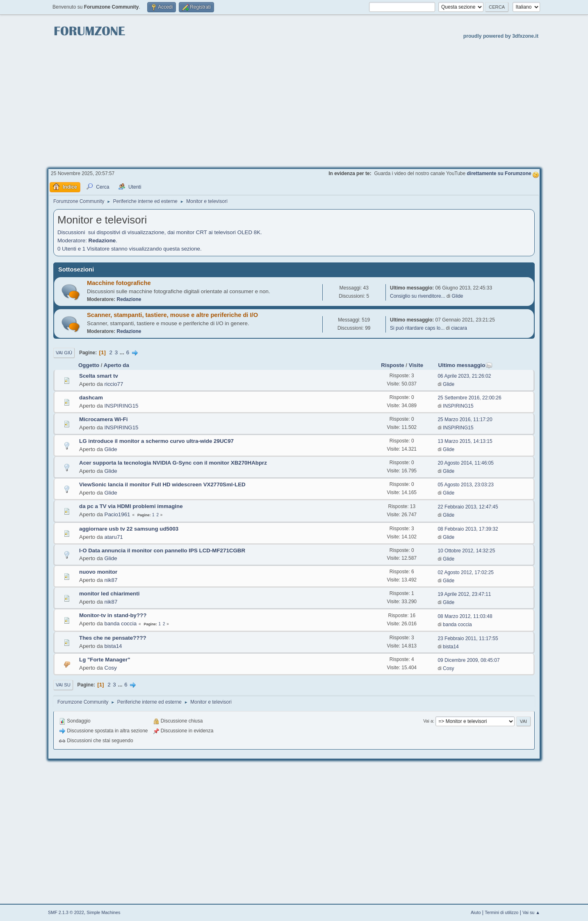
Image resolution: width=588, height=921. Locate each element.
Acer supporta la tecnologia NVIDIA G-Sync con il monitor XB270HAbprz (173, 463)
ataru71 (114, 537)
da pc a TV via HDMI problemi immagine (131, 506)
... (123, 352)
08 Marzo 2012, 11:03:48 (465, 616)
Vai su (63, 685)
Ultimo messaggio (466, 365)
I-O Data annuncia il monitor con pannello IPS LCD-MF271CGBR (162, 551)
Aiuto (476, 912)
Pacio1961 (117, 514)
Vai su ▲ (531, 912)
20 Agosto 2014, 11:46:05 (466, 463)
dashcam (91, 398)
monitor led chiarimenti (109, 594)
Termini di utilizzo (501, 912)
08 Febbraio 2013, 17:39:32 (468, 529)
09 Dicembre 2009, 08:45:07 (468, 660)
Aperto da (116, 365)
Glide (458, 296)
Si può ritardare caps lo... (417, 328)
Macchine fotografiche (119, 283)
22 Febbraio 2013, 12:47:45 (468, 507)
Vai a (428, 721)
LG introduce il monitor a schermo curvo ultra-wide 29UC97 (156, 441)
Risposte (392, 365)
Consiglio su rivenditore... (418, 296)
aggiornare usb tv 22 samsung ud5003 (129, 529)
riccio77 (114, 384)
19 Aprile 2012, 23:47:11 (464, 594)
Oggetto (89, 365)
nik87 (111, 580)
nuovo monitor (98, 572)
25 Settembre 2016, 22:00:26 (469, 398)
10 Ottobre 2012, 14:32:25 (466, 551)
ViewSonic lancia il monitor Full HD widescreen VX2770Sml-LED (162, 484)
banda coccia (121, 623)
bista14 (113, 646)
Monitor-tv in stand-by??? (113, 615)
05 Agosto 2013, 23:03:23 (466, 485)
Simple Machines (103, 912)
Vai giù (64, 353)
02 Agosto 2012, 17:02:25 (466, 572)
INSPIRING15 (122, 406)
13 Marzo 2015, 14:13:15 (465, 441)
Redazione (102, 241)
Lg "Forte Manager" (105, 660)
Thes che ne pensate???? (113, 638)
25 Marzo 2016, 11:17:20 (465, 419)
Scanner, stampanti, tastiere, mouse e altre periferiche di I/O (172, 315)
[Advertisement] (294, 103)
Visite (416, 365)
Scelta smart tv (99, 376)
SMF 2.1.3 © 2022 (66, 912)
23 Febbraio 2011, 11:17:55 (468, 638)
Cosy (111, 668)
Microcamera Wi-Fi (103, 419)
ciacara (459, 328)
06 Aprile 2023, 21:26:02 (464, 376)
